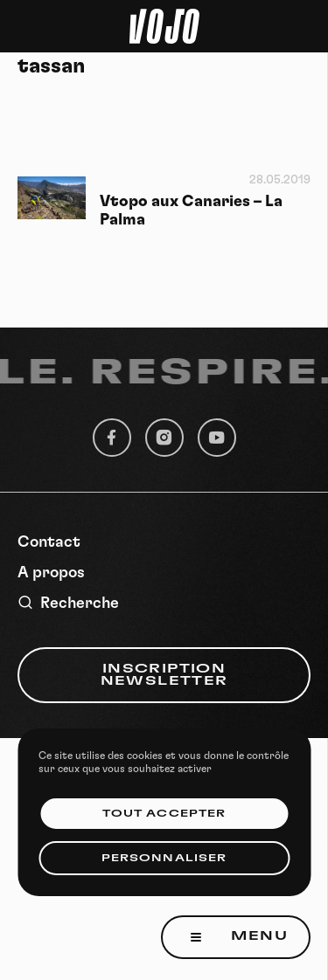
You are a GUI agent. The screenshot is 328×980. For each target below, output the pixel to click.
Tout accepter (164, 814)
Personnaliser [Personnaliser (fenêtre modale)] (164, 858)
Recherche (68, 603)
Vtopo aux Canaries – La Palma (191, 211)
